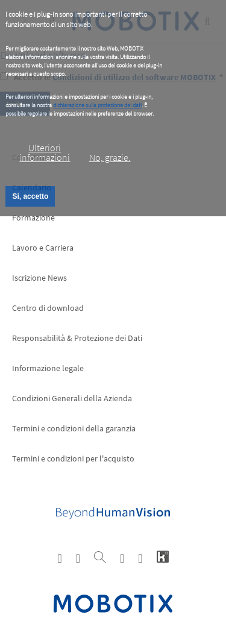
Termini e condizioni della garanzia (74, 428)
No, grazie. (110, 157)
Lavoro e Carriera (43, 248)
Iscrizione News (39, 278)
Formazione (33, 217)
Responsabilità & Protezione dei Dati (77, 338)
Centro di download (48, 308)
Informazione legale (48, 368)
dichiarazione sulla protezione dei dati (97, 105)
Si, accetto (30, 196)
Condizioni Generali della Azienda (72, 398)
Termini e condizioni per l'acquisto (73, 458)
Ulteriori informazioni (45, 152)
